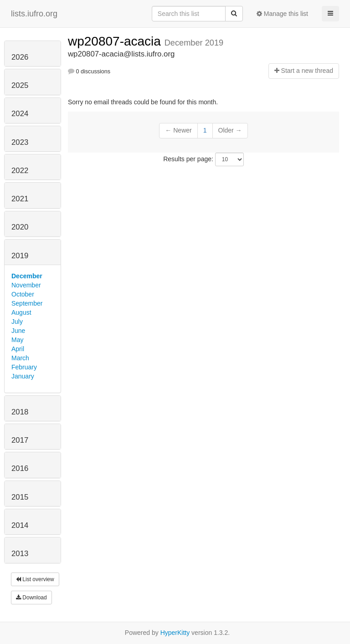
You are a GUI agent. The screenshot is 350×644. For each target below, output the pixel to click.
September (27, 303)
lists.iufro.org (34, 14)
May (17, 340)
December (27, 276)
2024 (20, 114)
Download (31, 598)
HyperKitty (175, 633)
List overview (35, 579)
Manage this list (282, 14)
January (23, 376)
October (23, 294)
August (21, 312)
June (18, 331)
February (24, 367)
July (17, 322)
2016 (20, 468)
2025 (20, 85)
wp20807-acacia (116, 41)
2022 (20, 171)
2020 (20, 227)
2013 (20, 554)
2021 (20, 199)
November (26, 285)
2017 (20, 440)
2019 (20, 256)
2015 (20, 497)
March (20, 358)
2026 (20, 57)
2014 (20, 525)
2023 (20, 142)
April (18, 349)
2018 (20, 412)
